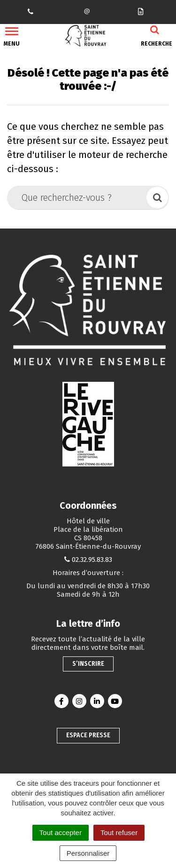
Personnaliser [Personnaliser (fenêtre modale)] (88, 853)
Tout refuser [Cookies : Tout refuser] (119, 832)
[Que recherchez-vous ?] (77, 197)
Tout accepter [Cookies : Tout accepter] (61, 832)
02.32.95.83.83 (92, 560)
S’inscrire (88, 664)
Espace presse (88, 735)
